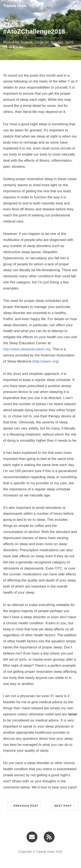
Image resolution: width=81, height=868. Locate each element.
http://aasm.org (46, 361)
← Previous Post (24, 806)
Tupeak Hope (15, 6)
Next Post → (65, 806)
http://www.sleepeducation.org (27, 349)
